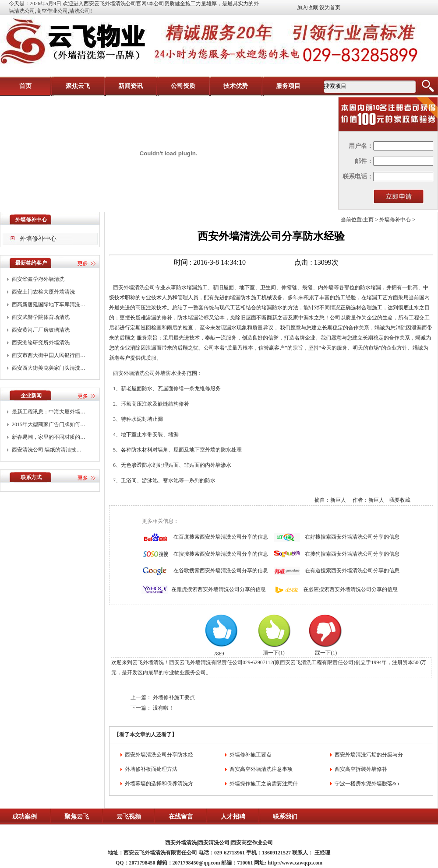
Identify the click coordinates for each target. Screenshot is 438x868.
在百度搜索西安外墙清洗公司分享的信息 (221, 537)
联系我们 (285, 817)
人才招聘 (233, 817)
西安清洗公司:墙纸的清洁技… (47, 450)
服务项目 (288, 86)
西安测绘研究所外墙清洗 (41, 343)
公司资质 (183, 86)
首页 (25, 86)
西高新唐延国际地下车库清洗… (49, 304)
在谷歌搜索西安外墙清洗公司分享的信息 (221, 570)
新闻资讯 (131, 86)
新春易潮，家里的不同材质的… (49, 437)
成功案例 (25, 817)
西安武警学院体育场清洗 (41, 317)
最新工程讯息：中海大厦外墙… (49, 412)
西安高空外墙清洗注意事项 (261, 769)
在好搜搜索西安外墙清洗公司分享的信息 (352, 537)
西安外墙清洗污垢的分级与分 (369, 755)
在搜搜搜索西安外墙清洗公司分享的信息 (221, 554)
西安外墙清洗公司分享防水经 (159, 755)
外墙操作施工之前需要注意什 (264, 784)
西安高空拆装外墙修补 (361, 769)
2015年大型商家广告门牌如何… (49, 424)
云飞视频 (129, 817)
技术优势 (236, 86)
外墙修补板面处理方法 (151, 769)
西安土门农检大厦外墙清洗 (43, 292)
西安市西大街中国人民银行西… (49, 355)
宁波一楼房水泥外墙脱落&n (367, 784)
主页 (368, 220)
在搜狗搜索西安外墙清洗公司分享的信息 (352, 554)
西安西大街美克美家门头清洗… (49, 368)
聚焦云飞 (78, 86)
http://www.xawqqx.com (295, 863)
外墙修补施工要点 (174, 697)
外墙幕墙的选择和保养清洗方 (159, 784)
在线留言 (181, 817)
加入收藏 (307, 7)
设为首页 (330, 7)
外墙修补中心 (38, 239)
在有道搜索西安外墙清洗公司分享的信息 (352, 570)
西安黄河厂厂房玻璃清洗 (41, 330)
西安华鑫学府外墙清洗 (38, 279)
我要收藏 (400, 500)
